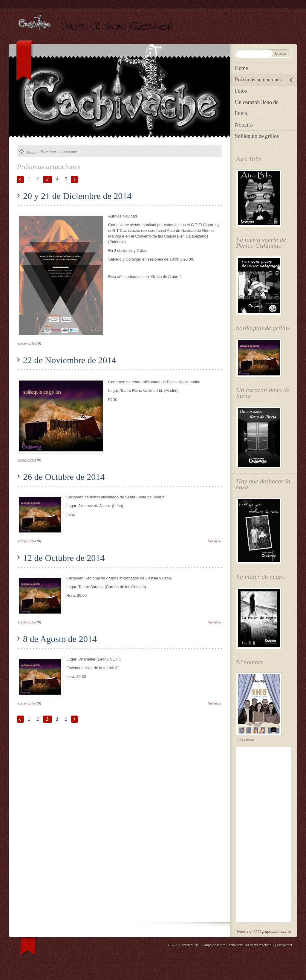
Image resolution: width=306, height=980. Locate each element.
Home (31, 152)
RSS (172, 945)
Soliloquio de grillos (257, 136)
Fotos (241, 91)
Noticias (244, 125)
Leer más (214, 541)
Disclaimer (285, 945)
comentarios (27, 343)
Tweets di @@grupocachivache (263, 931)
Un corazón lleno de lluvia (257, 108)
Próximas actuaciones (258, 80)
